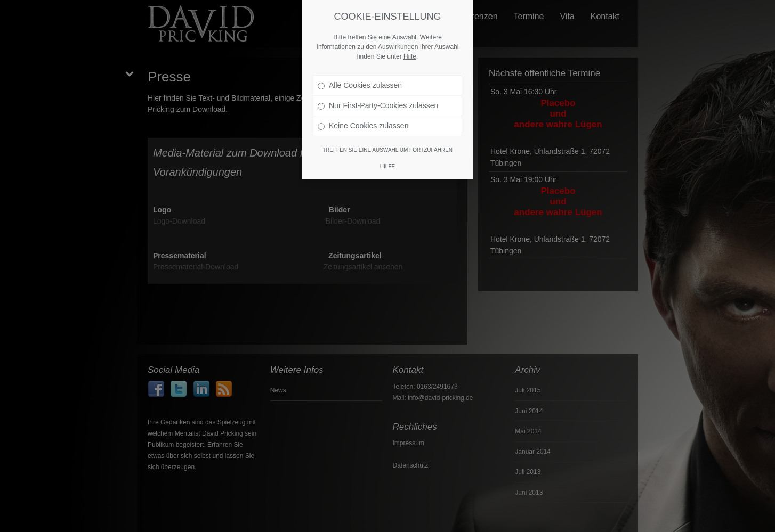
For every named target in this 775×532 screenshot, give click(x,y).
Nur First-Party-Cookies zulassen (378, 103)
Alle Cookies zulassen (360, 83)
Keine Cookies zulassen (363, 124)
